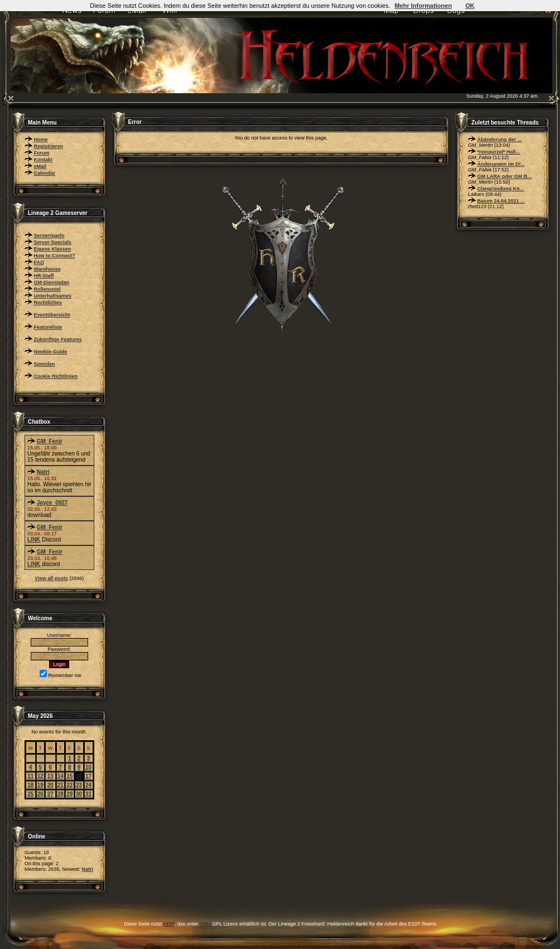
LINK (34, 540)
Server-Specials (53, 242)
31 (88, 794)
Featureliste (48, 327)
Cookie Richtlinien (56, 376)
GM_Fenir (50, 441)
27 (50, 794)
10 (88, 767)
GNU (205, 924)
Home (41, 140)
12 (40, 776)
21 (61, 785)
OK (470, 6)
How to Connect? (55, 256)
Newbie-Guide (51, 352)
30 (79, 794)
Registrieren (49, 146)
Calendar (45, 173)
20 (50, 785)
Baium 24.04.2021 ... (501, 201)
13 (50, 776)
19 (40, 785)
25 (30, 794)
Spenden (45, 364)
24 (88, 785)
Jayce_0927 (52, 503)
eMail (40, 166)
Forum (42, 153)
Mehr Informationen (423, 6)
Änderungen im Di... (501, 164)
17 (88, 776)
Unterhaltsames (53, 296)
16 (79, 776)
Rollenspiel (47, 289)
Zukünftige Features (58, 339)
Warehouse (47, 269)
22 (69, 785)
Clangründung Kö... (501, 189)
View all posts (51, 578)
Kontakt (44, 160)
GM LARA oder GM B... (505, 176)
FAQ (39, 262)
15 (69, 776)
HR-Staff (44, 276)
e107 (169, 924)
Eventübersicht (52, 315)
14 (61, 776)
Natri (43, 472)
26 (40, 794)
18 (30, 785)
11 (30, 776)
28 (61, 794)
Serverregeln (49, 236)
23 (79, 785)
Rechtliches (48, 303)
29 (69, 794)
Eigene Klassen (53, 249)
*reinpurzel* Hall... (499, 152)
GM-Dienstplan (52, 282)
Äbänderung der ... (500, 140)
